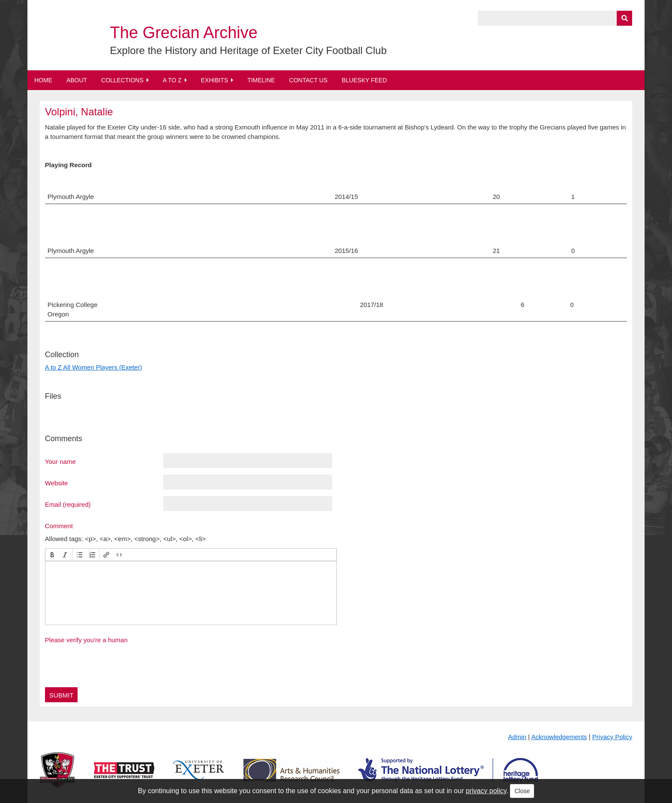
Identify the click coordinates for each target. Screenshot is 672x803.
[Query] (555, 18)
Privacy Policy (612, 737)
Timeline (261, 80)
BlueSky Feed (364, 80)
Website (57, 483)
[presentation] (52, 555)
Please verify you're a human (86, 640)
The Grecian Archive (184, 33)
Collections (122, 80)
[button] (52, 555)
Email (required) (68, 504)
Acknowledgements (559, 737)
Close (522, 791)
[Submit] (624, 18)
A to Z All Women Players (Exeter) (93, 367)
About (77, 80)
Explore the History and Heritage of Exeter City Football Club (249, 50)
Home (43, 80)
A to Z (172, 80)
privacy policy (486, 791)
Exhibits (214, 80)
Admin (517, 737)
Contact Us (309, 80)
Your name (60, 461)
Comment (59, 526)
